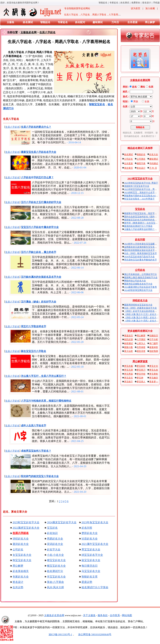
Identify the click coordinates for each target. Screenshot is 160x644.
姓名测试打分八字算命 (95, 587)
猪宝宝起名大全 (56, 560)
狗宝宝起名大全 (22, 560)
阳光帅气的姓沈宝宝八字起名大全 (40, 476)
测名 (143, 87)
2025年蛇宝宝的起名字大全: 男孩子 (141, 183)
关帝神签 (141, 347)
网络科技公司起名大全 (135, 281)
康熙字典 (141, 163)
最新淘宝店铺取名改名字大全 (138, 284)
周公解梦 (150, 22)
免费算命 (136, 3)
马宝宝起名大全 (91, 571)
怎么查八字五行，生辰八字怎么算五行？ (44, 376)
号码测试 (154, 163)
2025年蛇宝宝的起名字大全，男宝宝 (142, 189)
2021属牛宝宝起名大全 (95, 544)
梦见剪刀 (141, 370)
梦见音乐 (128, 378)
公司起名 (18, 550)
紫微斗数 (128, 347)
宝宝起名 (52, 528)
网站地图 (127, 615)
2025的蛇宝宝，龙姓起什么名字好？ (142, 192)
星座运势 (87, 582)
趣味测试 (98, 22)
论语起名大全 (90, 539)
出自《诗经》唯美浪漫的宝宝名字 (140, 253)
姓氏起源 (128, 339)
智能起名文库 (90, 577)
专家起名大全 (21, 577)
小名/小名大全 (55, 555)
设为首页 (136, 8)
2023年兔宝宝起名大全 (95, 522)
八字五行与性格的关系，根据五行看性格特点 (46, 401)
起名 (135, 87)
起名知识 (52, 533)
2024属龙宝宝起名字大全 (62, 522)
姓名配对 (80, 22)
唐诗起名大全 (21, 544)
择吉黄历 (128, 168)
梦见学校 (141, 374)
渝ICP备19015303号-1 (60, 634)
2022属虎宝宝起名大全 (26, 528)
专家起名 (114, 3)
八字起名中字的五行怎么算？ (37, 177)
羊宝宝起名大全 (56, 577)
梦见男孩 (128, 374)
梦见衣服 (128, 366)
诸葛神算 (154, 347)
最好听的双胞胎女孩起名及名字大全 (142, 250)
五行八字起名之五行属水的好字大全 (41, 202)
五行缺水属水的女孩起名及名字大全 (41, 277)
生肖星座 (132, 22)
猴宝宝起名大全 (56, 566)
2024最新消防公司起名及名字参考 (140, 287)
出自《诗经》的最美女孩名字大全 (140, 308)
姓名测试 (125, 3)
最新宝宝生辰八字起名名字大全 (39, 152)
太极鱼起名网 (29, 32)
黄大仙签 (128, 351)
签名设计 (147, 3)
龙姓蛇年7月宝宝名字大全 (137, 186)
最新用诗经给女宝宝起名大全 (138, 305)
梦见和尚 (141, 366)
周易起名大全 (55, 539)
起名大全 (154, 154)
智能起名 (103, 3)
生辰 (151, 87)
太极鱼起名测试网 (140, 80)
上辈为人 (141, 343)
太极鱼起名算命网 (54, 615)
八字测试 (141, 339)
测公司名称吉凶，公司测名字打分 (140, 274)
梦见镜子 (128, 382)
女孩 (147, 102)
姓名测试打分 (55, 571)
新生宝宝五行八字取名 (34, 351)
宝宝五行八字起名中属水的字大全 (40, 227)
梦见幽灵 (154, 378)
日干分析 (154, 339)
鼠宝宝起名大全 (91, 560)
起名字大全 (54, 550)
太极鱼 (10, 22)
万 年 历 (153, 168)
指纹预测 (154, 351)
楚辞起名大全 (90, 533)
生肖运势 (18, 587)
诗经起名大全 (21, 539)
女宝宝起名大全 (22, 555)
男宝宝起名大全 (91, 550)
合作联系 (115, 615)
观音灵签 (141, 351)
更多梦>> (154, 382)
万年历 (115, 22)
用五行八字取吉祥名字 (34, 326)
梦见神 (140, 378)
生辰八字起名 (47, 32)
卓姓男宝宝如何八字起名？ (36, 451)
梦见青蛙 (154, 374)
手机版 (156, 3)
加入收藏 (150, 8)
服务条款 (103, 615)
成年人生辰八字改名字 (34, 426)
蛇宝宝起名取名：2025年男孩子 (139, 199)
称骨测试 (128, 343)
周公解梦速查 (140, 361)
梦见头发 (154, 370)
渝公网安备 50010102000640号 (93, 634)
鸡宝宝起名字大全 (92, 555)
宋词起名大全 (55, 544)
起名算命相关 (21, 571)
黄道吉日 (128, 336)
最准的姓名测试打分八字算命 (138, 226)
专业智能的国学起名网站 (47, 12)
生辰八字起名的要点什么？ (36, 127)
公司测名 (141, 159)
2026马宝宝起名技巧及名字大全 (139, 257)
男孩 (136, 102)
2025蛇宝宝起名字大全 (26, 522)
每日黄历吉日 (90, 566)
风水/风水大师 (55, 587)
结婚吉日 (154, 336)
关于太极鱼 (89, 615)
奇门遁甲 (154, 343)
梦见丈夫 (154, 366)
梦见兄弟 (128, 370)
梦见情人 (141, 382)
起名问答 (87, 528)
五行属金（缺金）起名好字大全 (39, 302)
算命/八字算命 (55, 582)
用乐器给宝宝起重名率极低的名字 (140, 260)
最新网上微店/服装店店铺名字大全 (141, 277)
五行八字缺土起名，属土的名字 (39, 252)
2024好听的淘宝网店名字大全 (138, 290)
